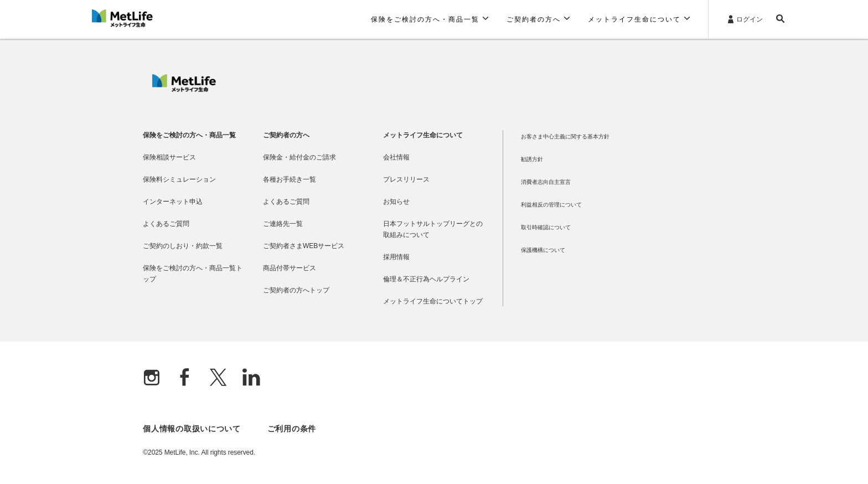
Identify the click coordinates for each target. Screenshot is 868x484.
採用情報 (396, 257)
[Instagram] (152, 379)
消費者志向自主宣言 (546, 182)
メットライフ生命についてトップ (433, 301)
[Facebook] (185, 379)
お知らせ (396, 202)
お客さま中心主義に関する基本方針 (565, 137)
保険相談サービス (169, 157)
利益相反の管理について (551, 205)
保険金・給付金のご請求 (299, 157)
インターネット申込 (173, 202)
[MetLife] (184, 89)
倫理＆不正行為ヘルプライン (426, 279)
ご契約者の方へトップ (296, 290)
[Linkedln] (251, 379)
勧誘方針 (532, 159)
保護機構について (543, 250)
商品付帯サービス (290, 268)
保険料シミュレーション (179, 179)
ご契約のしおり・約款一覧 (183, 246)
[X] (218, 379)
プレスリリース (406, 179)
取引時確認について (546, 227)
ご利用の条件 (292, 429)
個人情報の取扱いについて (192, 429)
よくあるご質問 (166, 224)
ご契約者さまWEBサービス (304, 246)
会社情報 (396, 157)
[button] (430, 19)
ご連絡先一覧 (283, 224)
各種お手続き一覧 (290, 179)
